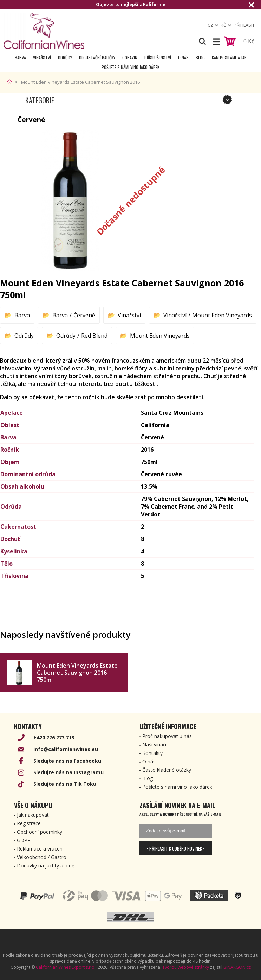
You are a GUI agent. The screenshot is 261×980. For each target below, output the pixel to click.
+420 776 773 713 (54, 737)
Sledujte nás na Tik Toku (65, 784)
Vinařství (42, 58)
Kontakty (152, 753)
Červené (84, 315)
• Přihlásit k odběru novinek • (176, 848)
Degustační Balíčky (97, 58)
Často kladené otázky (167, 770)
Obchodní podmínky (40, 832)
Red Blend (94, 336)
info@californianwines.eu (66, 749)
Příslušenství (158, 58)
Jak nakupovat (33, 815)
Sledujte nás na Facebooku (67, 761)
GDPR (24, 840)
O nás (183, 58)
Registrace (29, 823)
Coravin (130, 58)
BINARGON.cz (237, 967)
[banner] (44, 31)
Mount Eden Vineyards (222, 315)
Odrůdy (65, 58)
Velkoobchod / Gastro (42, 857)
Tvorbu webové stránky (186, 967)
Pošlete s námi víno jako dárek (130, 67)
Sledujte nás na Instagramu (68, 772)
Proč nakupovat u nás (167, 736)
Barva (20, 58)
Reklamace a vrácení (40, 849)
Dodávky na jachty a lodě (46, 866)
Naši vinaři (154, 744)
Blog (200, 58)
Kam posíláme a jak (229, 58)
